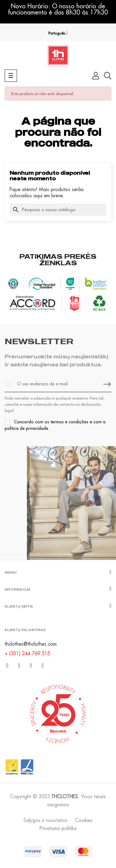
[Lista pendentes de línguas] (58, 33)
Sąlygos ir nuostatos (45, 820)
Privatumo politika (58, 828)
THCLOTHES (65, 796)
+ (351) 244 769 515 (27, 653)
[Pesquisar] (58, 210)
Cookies (84, 820)
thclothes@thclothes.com (31, 644)
